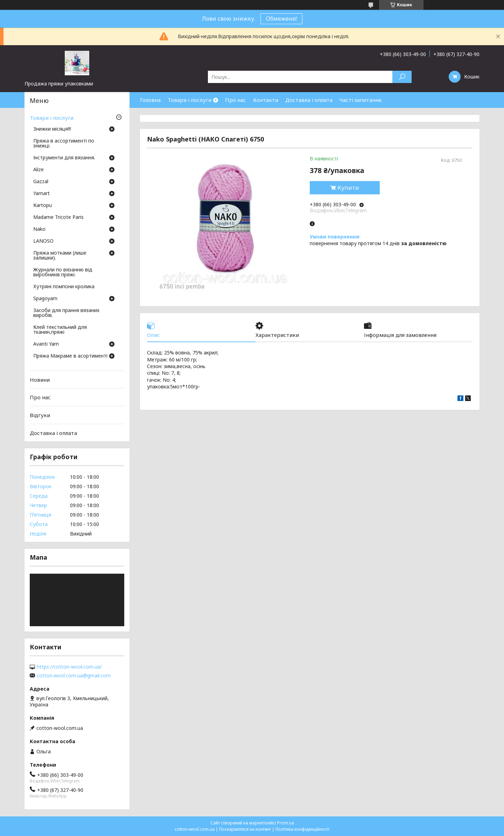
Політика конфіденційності (302, 829)
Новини (40, 380)
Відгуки (40, 415)
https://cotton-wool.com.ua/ (69, 667)
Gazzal (41, 182)
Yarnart (41, 194)
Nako (39, 229)
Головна (150, 100)
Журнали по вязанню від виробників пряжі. (63, 272)
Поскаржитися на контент (245, 829)
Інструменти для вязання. (64, 158)
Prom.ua (286, 823)
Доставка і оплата (309, 100)
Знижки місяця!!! (52, 129)
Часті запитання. (361, 100)
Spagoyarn (45, 299)
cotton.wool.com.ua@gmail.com (74, 676)
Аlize (38, 170)
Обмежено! (281, 19)
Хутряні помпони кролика (64, 287)
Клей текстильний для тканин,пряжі (60, 330)
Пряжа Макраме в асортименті (70, 356)
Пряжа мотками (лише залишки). (60, 256)
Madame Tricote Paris (58, 217)
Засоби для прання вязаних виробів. (66, 313)
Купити (348, 188)
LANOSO (43, 241)
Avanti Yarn (46, 344)
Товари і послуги (190, 100)
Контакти (266, 100)
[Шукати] (402, 77)
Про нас (236, 100)
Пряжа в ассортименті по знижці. (64, 144)
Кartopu (43, 206)
